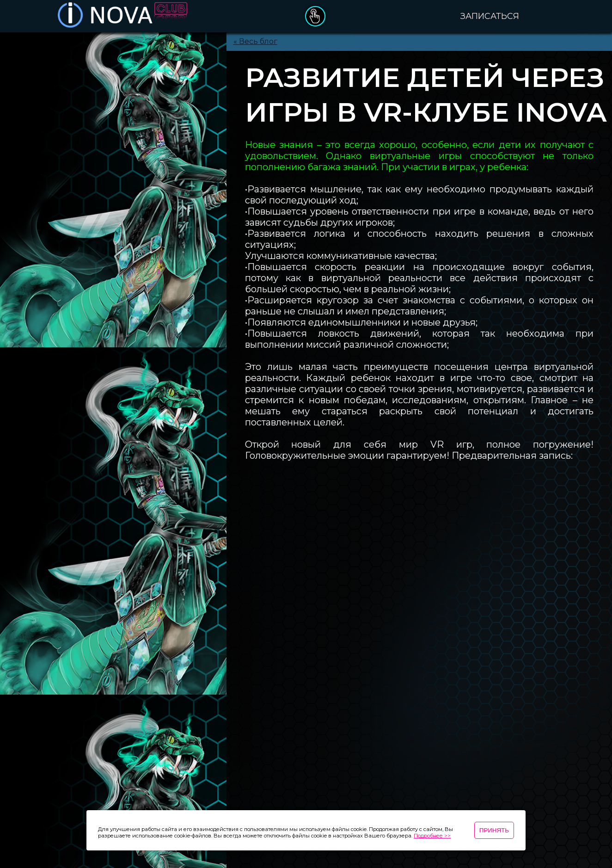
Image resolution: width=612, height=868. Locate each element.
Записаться (490, 16)
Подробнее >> (432, 836)
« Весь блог (255, 41)
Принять (494, 830)
